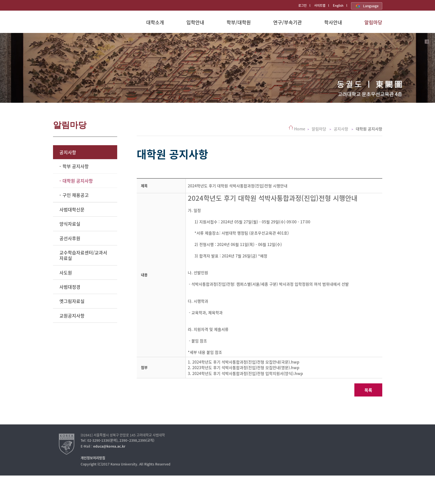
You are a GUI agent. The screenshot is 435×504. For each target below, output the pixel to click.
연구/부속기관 (288, 22)
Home (300, 129)
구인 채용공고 (76, 195)
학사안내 (333, 22)
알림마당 (373, 22)
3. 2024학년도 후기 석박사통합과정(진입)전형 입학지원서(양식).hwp (245, 373)
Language (367, 6)
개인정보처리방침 (93, 458)
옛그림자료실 (72, 301)
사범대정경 (70, 287)
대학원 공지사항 (78, 181)
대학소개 (155, 22)
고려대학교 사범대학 (77, 25)
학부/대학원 (239, 22)
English (338, 5)
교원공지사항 (72, 316)
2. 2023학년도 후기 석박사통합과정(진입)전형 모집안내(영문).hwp (244, 367)
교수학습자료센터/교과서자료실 (83, 255)
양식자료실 (70, 224)
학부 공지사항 (76, 166)
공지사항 (68, 152)
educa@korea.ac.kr (109, 446)
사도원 (66, 273)
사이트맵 (320, 5)
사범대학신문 (72, 209)
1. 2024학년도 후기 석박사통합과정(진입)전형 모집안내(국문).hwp (244, 362)
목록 (368, 390)
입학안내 (195, 22)
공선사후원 (70, 238)
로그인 (302, 5)
